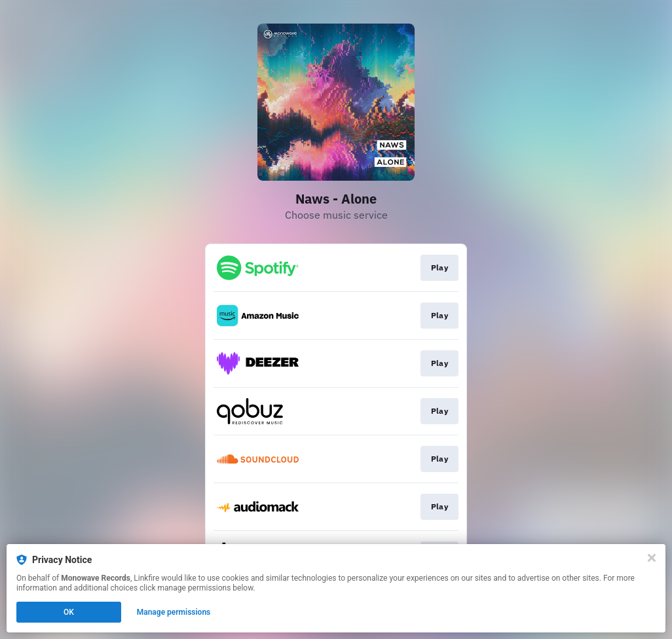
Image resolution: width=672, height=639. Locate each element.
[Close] (652, 558)
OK (69, 612)
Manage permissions (174, 612)
